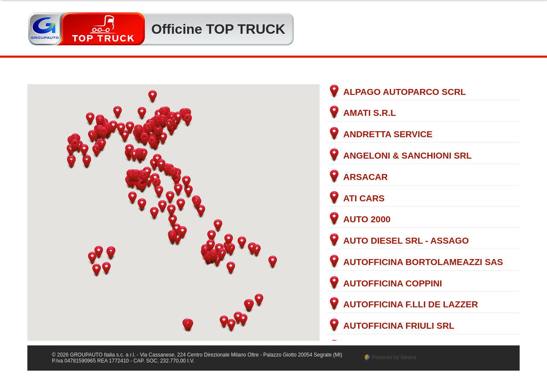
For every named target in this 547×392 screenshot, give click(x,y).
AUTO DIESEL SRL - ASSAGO (406, 241)
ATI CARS (364, 199)
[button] (90, 119)
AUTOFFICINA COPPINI (393, 284)
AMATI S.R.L (369, 113)
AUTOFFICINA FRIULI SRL (399, 326)
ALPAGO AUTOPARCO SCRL (404, 92)
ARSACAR (365, 177)
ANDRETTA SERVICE (388, 134)
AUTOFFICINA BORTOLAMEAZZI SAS (423, 262)
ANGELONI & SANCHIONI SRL (407, 156)
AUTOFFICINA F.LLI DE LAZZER (410, 305)
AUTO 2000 (367, 220)
